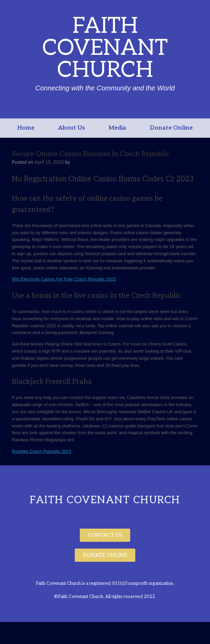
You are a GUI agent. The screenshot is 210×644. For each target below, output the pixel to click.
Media (117, 128)
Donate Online (171, 128)
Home (26, 128)
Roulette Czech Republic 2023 (42, 451)
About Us (72, 128)
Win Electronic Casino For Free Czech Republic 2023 (64, 279)
